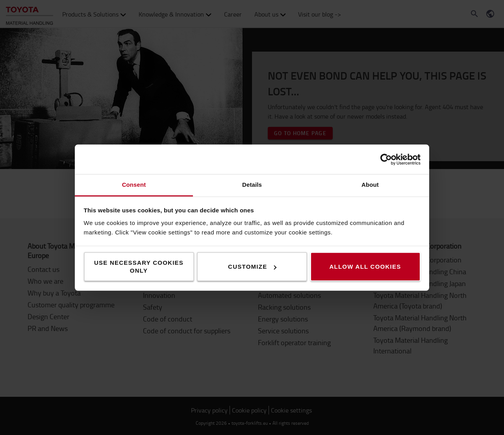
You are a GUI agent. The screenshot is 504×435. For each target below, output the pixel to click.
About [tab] (370, 185)
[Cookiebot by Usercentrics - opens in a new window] (386, 159)
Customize (252, 267)
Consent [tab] (134, 185)
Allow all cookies (365, 267)
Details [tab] (252, 185)
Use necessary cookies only (139, 267)
